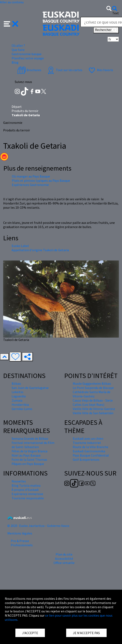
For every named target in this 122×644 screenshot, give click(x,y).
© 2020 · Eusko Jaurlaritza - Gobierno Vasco (38, 526)
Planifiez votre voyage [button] (28, 58)
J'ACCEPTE (30, 633)
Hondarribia (20, 405)
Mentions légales (20, 533)
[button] (11, 23)
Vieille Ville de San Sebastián (93, 413)
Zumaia (17, 400)
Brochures (29, 70)
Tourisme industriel (87, 443)
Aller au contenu (12, 2)
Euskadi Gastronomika (89, 451)
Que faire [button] (18, 50)
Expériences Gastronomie (30, 185)
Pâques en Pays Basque (28, 464)
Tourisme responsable (28, 498)
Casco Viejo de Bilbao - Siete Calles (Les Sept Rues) (93, 402)
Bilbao (16, 383)
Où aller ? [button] (18, 45)
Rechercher (106, 30)
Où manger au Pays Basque (31, 176)
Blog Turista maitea (26, 485)
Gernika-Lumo (22, 409)
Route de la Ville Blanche (90, 447)
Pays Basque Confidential (91, 455)
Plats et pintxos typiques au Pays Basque (41, 180)
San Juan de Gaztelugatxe (30, 388)
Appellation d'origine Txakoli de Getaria (40, 250)
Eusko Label (20, 246)
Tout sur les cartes (64, 70)
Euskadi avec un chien (88, 438)
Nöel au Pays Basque (26, 455)
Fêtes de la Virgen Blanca (29, 451)
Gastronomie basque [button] (27, 54)
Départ (17, 107)
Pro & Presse (20, 541)
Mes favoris (100, 70)
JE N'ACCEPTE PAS (86, 633)
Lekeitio (17, 392)
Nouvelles (19, 481)
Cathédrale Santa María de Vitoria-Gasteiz (92, 394)
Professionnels (22, 545)
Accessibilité (64, 558)
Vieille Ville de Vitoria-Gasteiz (94, 409)
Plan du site (64, 554)
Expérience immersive (27, 494)
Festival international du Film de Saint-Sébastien (33, 445)
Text (116, 13)
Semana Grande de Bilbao (30, 438)
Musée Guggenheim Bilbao (92, 383)
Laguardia (19, 396)
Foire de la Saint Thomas (29, 460)
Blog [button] (15, 62)
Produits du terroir (25, 111)
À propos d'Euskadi (25, 490)
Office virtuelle (64, 563)
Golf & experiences (86, 460)
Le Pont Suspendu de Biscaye (93, 388)
